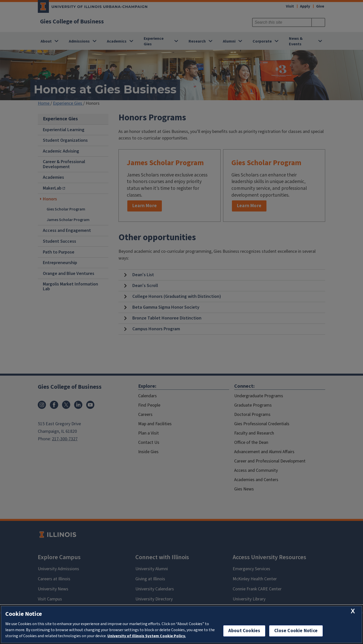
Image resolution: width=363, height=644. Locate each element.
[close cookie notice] (353, 611)
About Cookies (244, 631)
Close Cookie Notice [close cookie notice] (296, 631)
